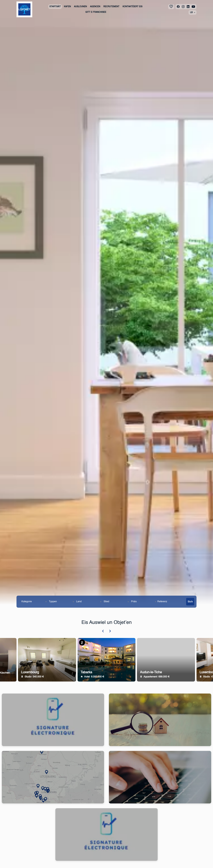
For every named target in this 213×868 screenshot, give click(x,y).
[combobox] (34, 602)
